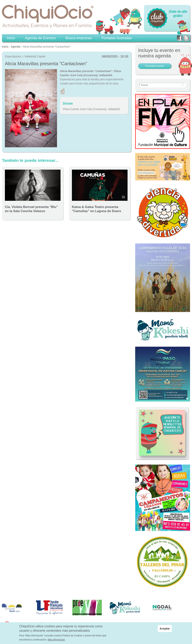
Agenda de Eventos (40, 38)
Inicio (5, 47)
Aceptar (165, 629)
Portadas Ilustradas (117, 38)
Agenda (15, 47)
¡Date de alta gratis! (178, 14)
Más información (56, 640)
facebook (180, 38)
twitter (186, 38)
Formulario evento (155, 66)
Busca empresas (79, 38)
